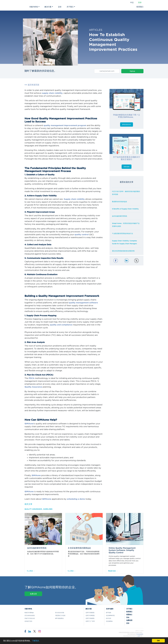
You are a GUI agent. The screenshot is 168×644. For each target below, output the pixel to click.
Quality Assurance (33, 387)
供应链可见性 (28, 621)
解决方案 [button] (49, 7)
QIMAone (29, 424)
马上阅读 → (31, 571)
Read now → (113, 571)
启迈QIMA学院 (110, 615)
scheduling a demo (76, 499)
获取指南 (127, 167)
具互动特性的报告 (30, 615)
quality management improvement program (65, 126)
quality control (82, 235)
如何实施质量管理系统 (120, 216)
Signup (132, 71)
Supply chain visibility (74, 199)
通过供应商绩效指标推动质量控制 (123, 251)
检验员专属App (29, 613)
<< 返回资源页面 (32, 85)
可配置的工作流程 (60, 615)
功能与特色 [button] (34, 7)
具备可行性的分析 (30, 618)
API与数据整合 (59, 618)
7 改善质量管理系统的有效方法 (123, 234)
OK (158, 641)
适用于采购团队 (90, 618)
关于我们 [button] (71, 7)
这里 (139, 636)
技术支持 (109, 618)
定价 (60, 7)
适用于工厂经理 (90, 621)
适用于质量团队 (90, 613)
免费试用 (33, 594)
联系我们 (140, 7)
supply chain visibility (52, 93)
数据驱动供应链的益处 (120, 202)
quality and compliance (61, 325)
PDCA (32, 378)
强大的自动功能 (60, 613)
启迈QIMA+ (109, 621)
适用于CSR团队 (90, 615)
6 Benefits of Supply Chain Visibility (125, 209)
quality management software (83, 303)
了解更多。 (36, 641)
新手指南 (109, 613)
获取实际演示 (127, 125)
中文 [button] (132, 3)
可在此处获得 (140, 634)
